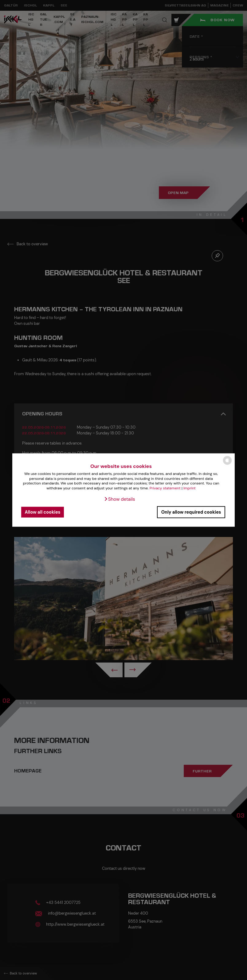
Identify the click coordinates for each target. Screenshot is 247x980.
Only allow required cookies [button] (191, 512)
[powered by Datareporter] (227, 464)
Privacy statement (165, 488)
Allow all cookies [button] (43, 512)
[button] (119, 499)
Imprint (190, 488)
